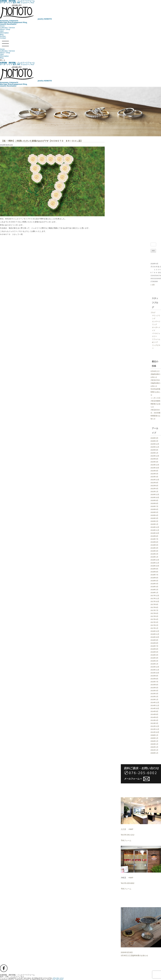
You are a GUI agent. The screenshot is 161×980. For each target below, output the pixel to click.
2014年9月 (154, 711)
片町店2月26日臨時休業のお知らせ (155, 383)
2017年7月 (154, 610)
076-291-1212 (58, 978)
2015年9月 (154, 676)
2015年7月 (154, 682)
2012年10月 (155, 732)
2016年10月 (155, 637)
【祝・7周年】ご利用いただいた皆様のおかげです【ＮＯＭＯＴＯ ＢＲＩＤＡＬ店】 (42, 141)
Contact (3, 38)
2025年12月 (155, 444)
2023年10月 (155, 468)
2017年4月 (154, 619)
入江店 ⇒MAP (127, 829)
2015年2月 (154, 697)
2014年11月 (155, 705)
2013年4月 (154, 720)
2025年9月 (154, 450)
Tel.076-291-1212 (128, 835)
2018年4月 (154, 584)
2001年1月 (154, 750)
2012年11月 (155, 729)
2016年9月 (154, 640)
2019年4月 (154, 548)
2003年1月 (154, 744)
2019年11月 (155, 530)
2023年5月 (154, 474)
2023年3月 (154, 477)
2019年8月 (154, 536)
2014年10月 (155, 708)
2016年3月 (154, 658)
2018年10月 (155, 566)
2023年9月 (154, 471)
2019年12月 (155, 527)
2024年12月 (155, 456)
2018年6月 (154, 578)
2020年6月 (154, 509)
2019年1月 (154, 557)
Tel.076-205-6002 (128, 883)
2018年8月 (154, 572)
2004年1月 (154, 741)
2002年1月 (154, 747)
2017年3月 (154, 622)
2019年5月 (154, 545)
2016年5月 (154, 652)
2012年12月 (155, 726)
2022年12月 (155, 480)
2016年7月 (154, 646)
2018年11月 (155, 563)
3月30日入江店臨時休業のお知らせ (155, 374)
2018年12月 (155, 560)
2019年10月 (155, 533)
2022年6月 (154, 486)
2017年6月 (154, 613)
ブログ (153, 313)
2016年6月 (154, 649)
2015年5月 (154, 688)
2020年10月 (155, 497)
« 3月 (153, 285)
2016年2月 (154, 661)
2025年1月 (154, 453)
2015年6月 (154, 685)
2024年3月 (154, 462)
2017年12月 (155, 596)
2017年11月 (155, 599)
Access (3, 36)
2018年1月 (154, 593)
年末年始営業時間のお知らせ (155, 392)
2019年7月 (154, 539)
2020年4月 (154, 515)
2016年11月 (155, 634)
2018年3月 (154, 587)
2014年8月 (154, 714)
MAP (131, 878)
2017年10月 (155, 601)
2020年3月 (154, 518)
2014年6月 (154, 717)
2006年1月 (154, 735)
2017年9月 (154, 604)
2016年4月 (154, 655)
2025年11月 (155, 447)
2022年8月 (154, 483)
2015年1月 (154, 700)
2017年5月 (154, 616)
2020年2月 (154, 521)
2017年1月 (154, 628)
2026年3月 (154, 438)
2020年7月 (154, 506)
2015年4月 (154, 691)
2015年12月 (155, 667)
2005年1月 (154, 738)
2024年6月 (154, 459)
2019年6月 (154, 542)
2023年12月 (155, 465)
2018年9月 (154, 569)
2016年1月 (154, 664)
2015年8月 (154, 679)
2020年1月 (154, 524)
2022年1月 (154, 492)
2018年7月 (154, 575)
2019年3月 (154, 551)
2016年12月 (155, 631)
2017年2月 (154, 625)
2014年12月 (155, 703)
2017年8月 (154, 607)
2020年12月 (155, 495)
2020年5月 (154, 512)
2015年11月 (155, 670)
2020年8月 (154, 503)
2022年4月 (154, 489)
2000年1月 (154, 753)
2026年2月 (154, 441)
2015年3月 (154, 694)
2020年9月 (154, 500)
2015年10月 (155, 673)
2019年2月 (154, 554)
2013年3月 (154, 723)
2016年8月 (154, 643)
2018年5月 (154, 581)
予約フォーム (126, 840)
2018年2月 (154, 590)
